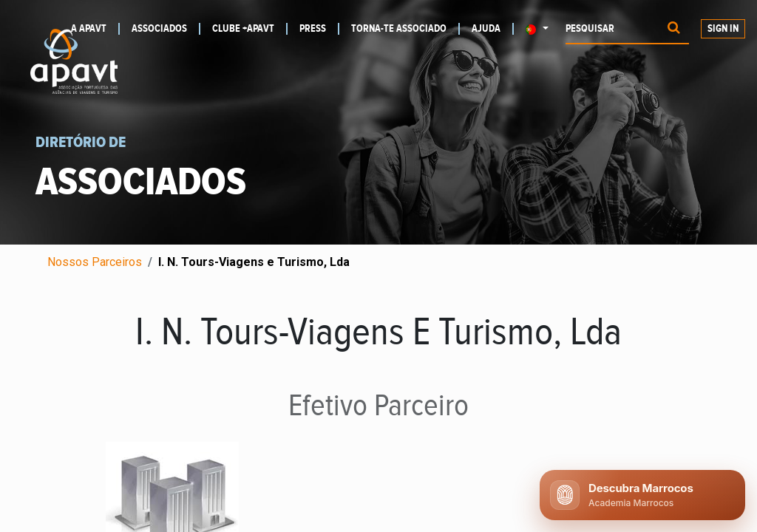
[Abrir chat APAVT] (642, 495)
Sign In (723, 29)
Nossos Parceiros (95, 262)
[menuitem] (166, 29)
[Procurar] (674, 29)
